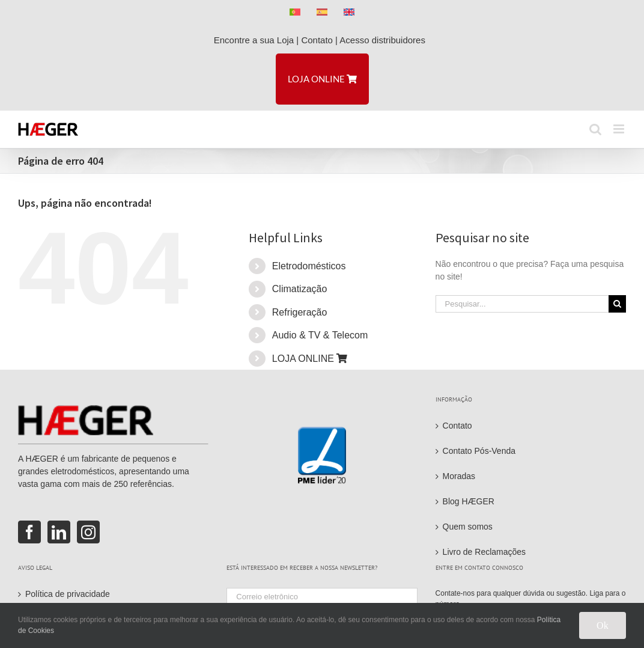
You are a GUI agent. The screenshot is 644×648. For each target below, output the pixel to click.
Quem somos (468, 527)
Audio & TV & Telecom (320, 335)
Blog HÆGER (469, 501)
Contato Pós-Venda (479, 451)
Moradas (459, 476)
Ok (603, 625)
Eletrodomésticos (309, 266)
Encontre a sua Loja (254, 40)
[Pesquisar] (617, 304)
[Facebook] (29, 532)
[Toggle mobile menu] (620, 129)
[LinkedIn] (59, 532)
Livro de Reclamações (485, 552)
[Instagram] (88, 532)
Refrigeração (300, 312)
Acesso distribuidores (385, 40)
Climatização (300, 289)
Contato (317, 40)
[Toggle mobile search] (595, 129)
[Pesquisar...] (522, 304)
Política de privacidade (68, 594)
